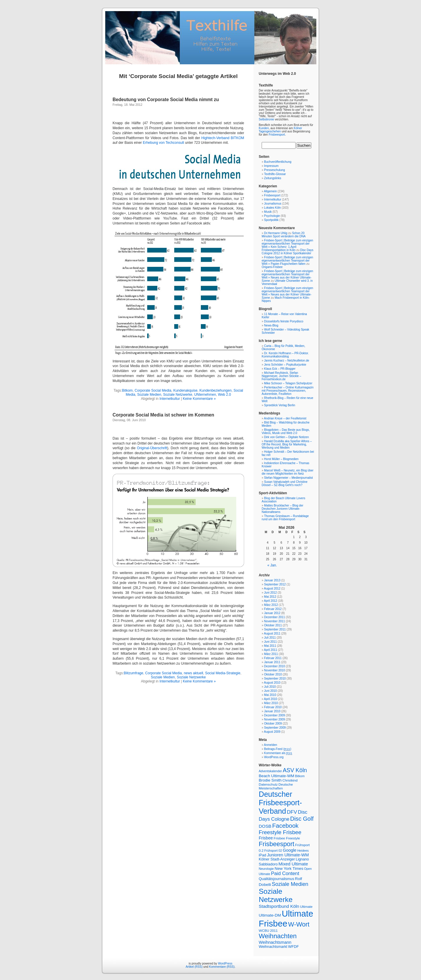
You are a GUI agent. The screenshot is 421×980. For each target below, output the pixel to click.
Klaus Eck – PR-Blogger (280, 369)
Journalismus (273, 204)
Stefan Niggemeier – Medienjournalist (288, 478)
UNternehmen (205, 395)
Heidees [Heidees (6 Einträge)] (303, 851)
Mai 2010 (270, 695)
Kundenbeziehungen (215, 390)
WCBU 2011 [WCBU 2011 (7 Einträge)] (268, 930)
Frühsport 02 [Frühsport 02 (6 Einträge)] (273, 851)
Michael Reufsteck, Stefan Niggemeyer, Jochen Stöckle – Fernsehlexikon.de (281, 376)
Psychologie (272, 216)
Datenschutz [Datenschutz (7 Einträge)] (268, 784)
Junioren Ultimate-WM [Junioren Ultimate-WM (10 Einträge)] (288, 855)
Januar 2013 (272, 580)
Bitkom (127, 390)
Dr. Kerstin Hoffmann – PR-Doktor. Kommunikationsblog (285, 355)
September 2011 (275, 629)
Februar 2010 (273, 707)
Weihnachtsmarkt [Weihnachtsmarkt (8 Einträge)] (273, 947)
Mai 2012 (270, 597)
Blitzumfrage (133, 673)
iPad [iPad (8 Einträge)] (262, 855)
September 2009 (275, 728)
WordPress (225, 963)
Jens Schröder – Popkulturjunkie (285, 365)
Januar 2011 (272, 662)
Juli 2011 (270, 638)
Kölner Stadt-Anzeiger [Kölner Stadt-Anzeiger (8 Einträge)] (277, 859)
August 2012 (272, 588)
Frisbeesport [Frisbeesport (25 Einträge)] (277, 844)
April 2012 (271, 601)
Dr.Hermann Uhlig (276, 233)
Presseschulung (274, 170)
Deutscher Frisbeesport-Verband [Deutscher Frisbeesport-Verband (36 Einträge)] (280, 803)
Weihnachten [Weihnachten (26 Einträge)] (278, 936)
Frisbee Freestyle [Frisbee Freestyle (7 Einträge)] (287, 838)
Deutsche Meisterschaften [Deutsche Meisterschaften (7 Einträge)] (276, 786)
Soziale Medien (149, 395)
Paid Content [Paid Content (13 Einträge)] (285, 873)
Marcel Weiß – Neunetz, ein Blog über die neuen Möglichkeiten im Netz (288, 472)
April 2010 (271, 699)
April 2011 (271, 650)
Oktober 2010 (273, 674)
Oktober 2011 (273, 625)
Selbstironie (266, 119)
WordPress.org (274, 757)
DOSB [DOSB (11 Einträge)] (265, 826)
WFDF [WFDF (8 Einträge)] (293, 947)
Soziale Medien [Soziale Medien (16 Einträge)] (290, 884)
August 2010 (272, 683)
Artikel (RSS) (194, 967)
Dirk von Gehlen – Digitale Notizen (286, 437)
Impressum (271, 166)
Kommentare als (278, 753)
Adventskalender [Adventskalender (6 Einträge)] (270, 771)
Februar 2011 (273, 658)
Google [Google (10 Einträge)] (290, 850)
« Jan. (272, 565)
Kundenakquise (186, 390)
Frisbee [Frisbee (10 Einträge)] (266, 838)
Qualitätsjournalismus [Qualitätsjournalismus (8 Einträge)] (276, 879)
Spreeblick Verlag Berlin (279, 405)
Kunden (264, 128)
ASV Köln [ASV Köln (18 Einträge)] (295, 770)
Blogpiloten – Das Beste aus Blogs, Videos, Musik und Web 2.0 (286, 431)
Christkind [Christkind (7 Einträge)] (290, 780)
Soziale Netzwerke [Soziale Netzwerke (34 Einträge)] (276, 895)
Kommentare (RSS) (222, 967)
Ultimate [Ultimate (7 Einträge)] (306, 906)
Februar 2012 (273, 609)
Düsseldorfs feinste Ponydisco (284, 321)
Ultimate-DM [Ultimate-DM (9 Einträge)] (270, 915)
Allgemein (270, 191)
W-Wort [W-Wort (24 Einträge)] (299, 924)
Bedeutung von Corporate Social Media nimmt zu (166, 100)
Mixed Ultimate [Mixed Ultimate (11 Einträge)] (293, 864)
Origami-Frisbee (272, 267)
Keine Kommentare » (199, 399)
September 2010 (275, 679)
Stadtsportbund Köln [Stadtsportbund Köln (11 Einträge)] (279, 906)
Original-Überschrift (152, 448)
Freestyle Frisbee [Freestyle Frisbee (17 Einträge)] (280, 832)
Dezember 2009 (274, 715)
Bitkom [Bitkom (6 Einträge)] (300, 776)
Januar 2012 (272, 613)
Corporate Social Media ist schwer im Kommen (163, 415)
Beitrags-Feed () (278, 749)
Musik (268, 212)
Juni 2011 (270, 642)
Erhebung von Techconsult (163, 143)
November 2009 (274, 719)
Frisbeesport (277, 135)
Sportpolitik (271, 220)
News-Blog (271, 325)
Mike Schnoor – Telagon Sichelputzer (288, 383)
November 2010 (274, 670)
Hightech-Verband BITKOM (223, 138)
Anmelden (271, 745)
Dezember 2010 (274, 666)
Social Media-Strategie (223, 673)
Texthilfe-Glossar (275, 174)
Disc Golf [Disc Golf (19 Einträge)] (302, 819)
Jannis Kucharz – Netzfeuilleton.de (287, 361)
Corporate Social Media (153, 390)
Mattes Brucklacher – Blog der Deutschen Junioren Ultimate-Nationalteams (282, 509)
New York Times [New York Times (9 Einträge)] (289, 868)
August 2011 (272, 634)
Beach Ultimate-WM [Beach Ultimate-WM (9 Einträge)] (276, 776)
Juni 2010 (270, 691)
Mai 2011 (270, 646)
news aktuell (194, 673)
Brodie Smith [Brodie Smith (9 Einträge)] (270, 780)
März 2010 (271, 703)
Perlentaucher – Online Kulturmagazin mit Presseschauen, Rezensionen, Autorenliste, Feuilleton (288, 391)
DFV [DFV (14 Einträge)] (292, 812)
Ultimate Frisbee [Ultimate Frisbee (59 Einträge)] (286, 918)
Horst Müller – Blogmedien (281, 459)
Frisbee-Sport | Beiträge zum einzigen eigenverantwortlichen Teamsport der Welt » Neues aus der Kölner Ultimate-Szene (287, 276)
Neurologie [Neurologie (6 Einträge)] (266, 869)
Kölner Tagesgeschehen (280, 130)
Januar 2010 (272, 711)
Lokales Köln (272, 208)
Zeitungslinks (272, 178)
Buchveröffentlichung (278, 162)
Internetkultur (170, 399)
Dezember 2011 (274, 617)
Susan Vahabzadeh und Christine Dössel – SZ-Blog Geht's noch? (285, 483)
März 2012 (271, 605)
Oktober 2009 (273, 724)
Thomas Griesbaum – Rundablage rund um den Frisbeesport (285, 518)
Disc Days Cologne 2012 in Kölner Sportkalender (288, 252)
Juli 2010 (270, 687)
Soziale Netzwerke (178, 395)
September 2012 (275, 584)
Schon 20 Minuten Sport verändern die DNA (284, 235)
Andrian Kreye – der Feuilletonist (285, 418)
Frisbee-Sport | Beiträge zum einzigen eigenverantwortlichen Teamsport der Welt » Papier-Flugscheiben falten (287, 261)
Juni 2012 (270, 593)
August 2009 (272, 732)
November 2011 (274, 621)
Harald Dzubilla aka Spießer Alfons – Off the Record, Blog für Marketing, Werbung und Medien (287, 444)
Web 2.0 (225, 395)
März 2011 (271, 654)
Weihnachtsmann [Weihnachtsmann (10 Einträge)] (275, 942)
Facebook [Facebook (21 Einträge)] (285, 826)
